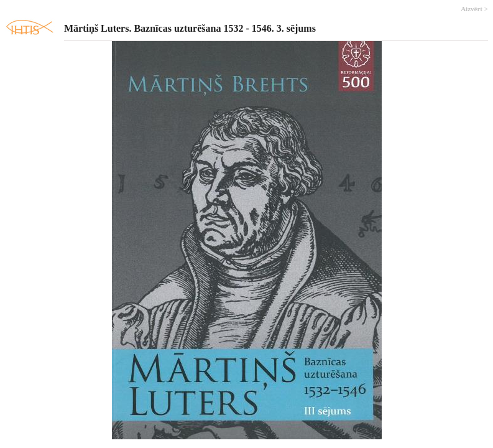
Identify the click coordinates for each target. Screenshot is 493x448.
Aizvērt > (474, 9)
